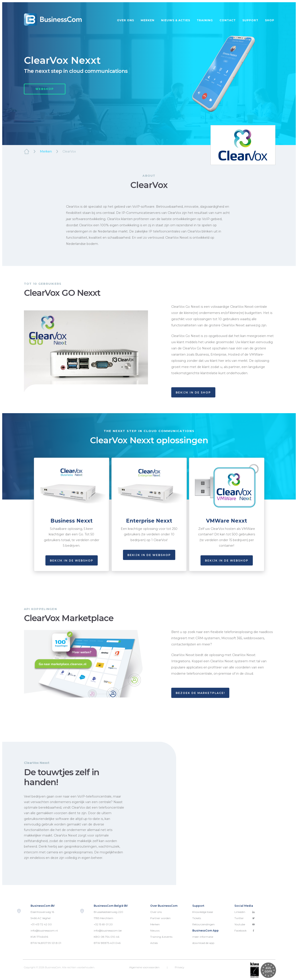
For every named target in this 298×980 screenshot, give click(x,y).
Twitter (245, 918)
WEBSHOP (45, 89)
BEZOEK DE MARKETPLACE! (200, 693)
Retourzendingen (204, 924)
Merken (148, 20)
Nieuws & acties (176, 20)
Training (205, 20)
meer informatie (203, 937)
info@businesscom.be (108, 931)
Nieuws (155, 931)
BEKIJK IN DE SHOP (193, 392)
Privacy (179, 967)
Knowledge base (203, 912)
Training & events (161, 937)
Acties (154, 943)
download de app (203, 943)
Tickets (197, 918)
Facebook (245, 931)
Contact (228, 20)
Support (250, 20)
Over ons (126, 20)
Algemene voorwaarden (144, 967)
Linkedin (245, 912)
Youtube (245, 924)
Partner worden (160, 918)
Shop (270, 20)
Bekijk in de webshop (72, 561)
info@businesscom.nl (44, 931)
